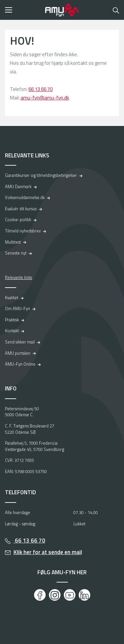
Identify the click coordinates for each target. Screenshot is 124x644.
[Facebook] (40, 595)
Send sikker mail (20, 342)
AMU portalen (18, 353)
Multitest (13, 242)
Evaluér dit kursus (21, 209)
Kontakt (12, 331)
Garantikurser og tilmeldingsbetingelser (41, 175)
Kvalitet (12, 298)
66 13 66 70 (41, 89)
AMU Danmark (18, 186)
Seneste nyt (16, 253)
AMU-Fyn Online (20, 364)
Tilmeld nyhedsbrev (23, 231)
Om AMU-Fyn (18, 308)
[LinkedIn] (84, 595)
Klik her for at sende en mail (48, 552)
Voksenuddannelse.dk (25, 197)
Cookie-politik (18, 220)
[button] (23, 10)
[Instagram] (55, 595)
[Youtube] (70, 595)
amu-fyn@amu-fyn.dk (45, 98)
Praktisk (12, 320)
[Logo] (62, 10)
